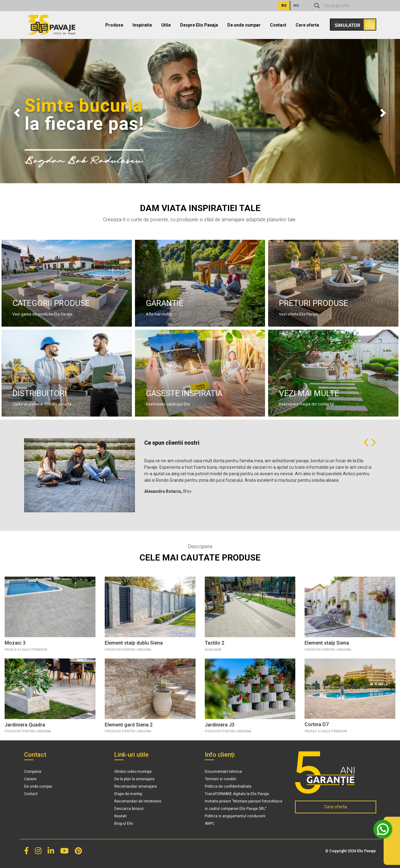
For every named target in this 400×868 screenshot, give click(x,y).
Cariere (30, 779)
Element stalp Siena (327, 643)
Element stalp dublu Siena (134, 643)
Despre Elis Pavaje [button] (199, 25)
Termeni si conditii (221, 779)
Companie (33, 772)
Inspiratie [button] (142, 25)
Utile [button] (166, 25)
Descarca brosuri (129, 809)
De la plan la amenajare (134, 779)
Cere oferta (307, 25)
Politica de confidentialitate (228, 786)
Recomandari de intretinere (138, 801)
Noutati (120, 816)
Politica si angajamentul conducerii (235, 816)
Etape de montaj (128, 794)
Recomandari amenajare (136, 786)
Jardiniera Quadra (25, 725)
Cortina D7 (317, 724)
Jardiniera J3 (220, 725)
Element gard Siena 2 (129, 725)
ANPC (210, 824)
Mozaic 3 (15, 643)
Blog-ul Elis (124, 824)
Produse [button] (114, 25)
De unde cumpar (244, 25)
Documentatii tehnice (223, 772)
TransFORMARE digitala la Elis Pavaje (237, 794)
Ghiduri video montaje (133, 772)
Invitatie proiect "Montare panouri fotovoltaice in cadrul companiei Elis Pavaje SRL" (244, 805)
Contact (278, 25)
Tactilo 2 (215, 643)
